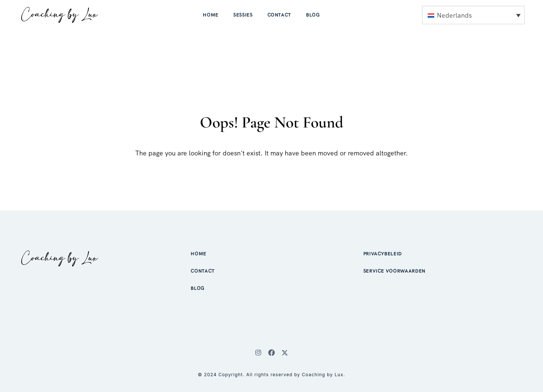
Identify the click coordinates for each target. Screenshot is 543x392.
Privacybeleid (383, 254)
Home (211, 15)
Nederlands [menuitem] (454, 15)
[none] (473, 15)
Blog (313, 15)
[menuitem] (473, 15)
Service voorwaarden (394, 271)
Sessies (243, 15)
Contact (280, 15)
